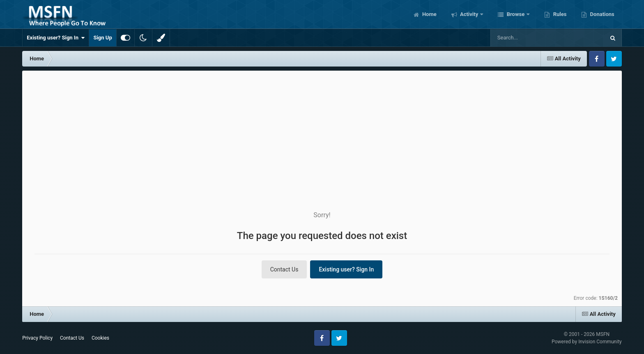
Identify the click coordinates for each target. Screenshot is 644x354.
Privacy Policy (37, 338)
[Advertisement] (322, 132)
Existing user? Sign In (56, 38)
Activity (469, 14)
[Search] (527, 38)
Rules (559, 14)
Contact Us (284, 269)
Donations (601, 14)
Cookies (100, 338)
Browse (515, 14)
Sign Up (102, 38)
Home (429, 14)
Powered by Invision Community (587, 342)
